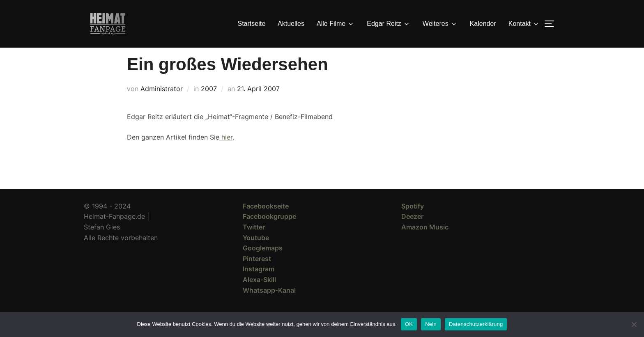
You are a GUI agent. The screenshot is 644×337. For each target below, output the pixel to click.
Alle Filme (336, 24)
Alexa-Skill (259, 294)
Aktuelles (291, 24)
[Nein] (634, 324)
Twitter (254, 242)
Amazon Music (425, 242)
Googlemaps (263, 263)
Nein (431, 324)
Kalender (483, 24)
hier (226, 152)
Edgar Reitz (389, 24)
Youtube (256, 252)
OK (409, 324)
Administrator (162, 103)
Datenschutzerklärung (476, 324)
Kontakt (524, 24)
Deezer (412, 231)
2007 (209, 103)
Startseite (252, 24)
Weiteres (440, 24)
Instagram (259, 284)
